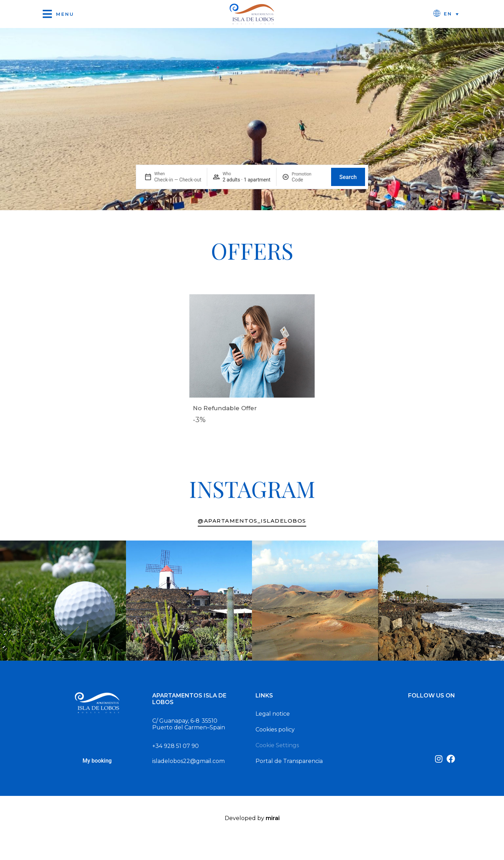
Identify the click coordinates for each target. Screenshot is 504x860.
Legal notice (273, 714)
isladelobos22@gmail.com (188, 761)
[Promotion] (309, 180)
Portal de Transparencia (289, 761)
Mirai (273, 818)
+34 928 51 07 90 (176, 746)
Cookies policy (275, 730)
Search (348, 177)
